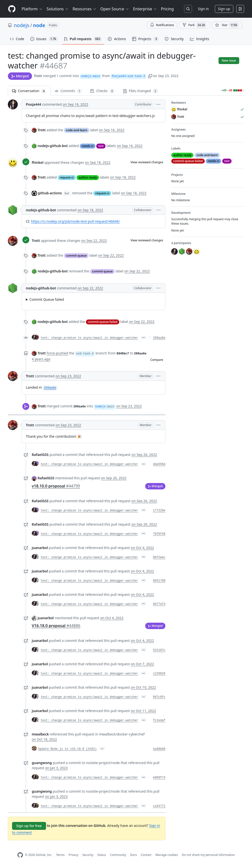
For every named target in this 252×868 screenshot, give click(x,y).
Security (88, 855)
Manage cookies (166, 855)
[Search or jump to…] (188, 9)
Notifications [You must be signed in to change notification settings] (162, 25)
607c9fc (159, 697)
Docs (133, 855)
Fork (195, 25)
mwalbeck (40, 734)
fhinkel (38, 162)
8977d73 (159, 604)
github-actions (50, 193)
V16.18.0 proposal (56, 626)
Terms (60, 855)
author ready (88, 177)
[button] (150, 76)
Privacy (74, 855)
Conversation (29, 91)
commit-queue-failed (103, 322)
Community (118, 855)
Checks (102, 91)
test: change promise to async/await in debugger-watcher (89, 338)
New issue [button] (229, 60)
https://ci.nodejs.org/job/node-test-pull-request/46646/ (75, 221)
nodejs (22, 25)
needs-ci (88, 146)
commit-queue (76, 256)
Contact (146, 855)
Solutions (58, 9)
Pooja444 (33, 104)
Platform (32, 9)
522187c (159, 650)
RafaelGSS (40, 455)
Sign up (224, 9)
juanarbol (40, 548)
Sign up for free (29, 826)
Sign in (203, 9)
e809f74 (159, 778)
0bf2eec (159, 557)
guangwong (42, 763)
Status (102, 855)
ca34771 (159, 806)
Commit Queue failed (47, 299)
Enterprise (145, 9)
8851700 (159, 581)
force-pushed (57, 353)
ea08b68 (159, 749)
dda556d (159, 464)
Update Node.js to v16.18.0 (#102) (67, 749)
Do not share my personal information (208, 855)
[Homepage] (12, 9)
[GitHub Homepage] (20, 855)
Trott (38, 76)
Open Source (115, 9)
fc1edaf (159, 720)
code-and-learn (77, 130)
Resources (85, 9)
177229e (159, 511)
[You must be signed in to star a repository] (227, 25)
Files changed (141, 91)
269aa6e (159, 338)
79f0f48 (159, 534)
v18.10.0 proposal (56, 486)
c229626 (159, 674)
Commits (68, 91)
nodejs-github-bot (53, 146)
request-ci (67, 177)
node (39, 25)
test (101, 146)
